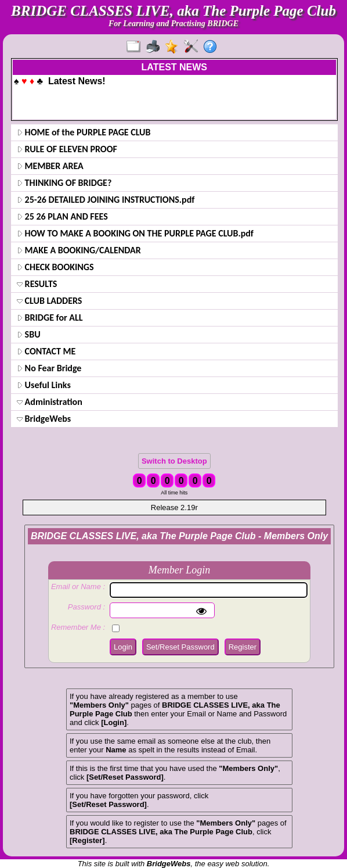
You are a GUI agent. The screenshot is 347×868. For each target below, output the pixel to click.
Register (243, 647)
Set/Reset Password (180, 647)
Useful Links (44, 385)
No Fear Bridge (49, 368)
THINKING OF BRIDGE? (64, 183)
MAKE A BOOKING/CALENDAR (79, 250)
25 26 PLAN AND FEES (62, 216)
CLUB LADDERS (49, 301)
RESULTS (37, 284)
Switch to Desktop (174, 461)
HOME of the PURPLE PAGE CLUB (84, 132)
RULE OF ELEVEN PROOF (67, 149)
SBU (29, 334)
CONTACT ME (46, 351)
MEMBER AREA (50, 166)
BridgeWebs (44, 419)
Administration (50, 402)
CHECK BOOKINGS (55, 267)
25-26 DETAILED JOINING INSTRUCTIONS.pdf (106, 200)
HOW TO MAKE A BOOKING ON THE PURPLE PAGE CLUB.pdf (135, 233)
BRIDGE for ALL (50, 318)
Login (123, 647)
